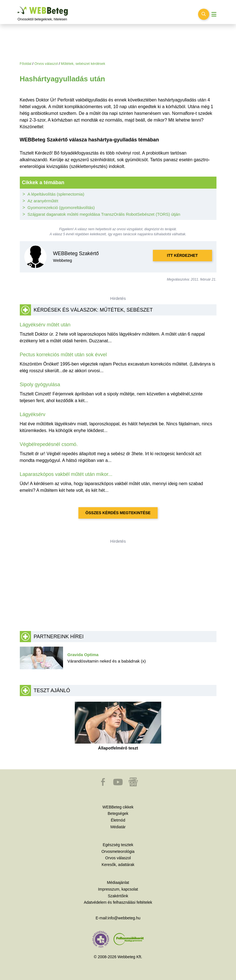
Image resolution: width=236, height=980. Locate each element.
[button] (103, 785)
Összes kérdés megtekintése (118, 513)
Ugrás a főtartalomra (18, 7)
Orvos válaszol (46, 64)
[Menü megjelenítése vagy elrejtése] (214, 14)
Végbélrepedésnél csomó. (49, 444)
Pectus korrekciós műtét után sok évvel (63, 355)
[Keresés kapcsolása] (204, 14)
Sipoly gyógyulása (40, 385)
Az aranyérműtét (43, 201)
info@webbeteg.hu (124, 918)
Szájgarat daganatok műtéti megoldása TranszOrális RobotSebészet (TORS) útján (104, 214)
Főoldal (26, 64)
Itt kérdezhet (182, 255)
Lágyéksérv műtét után (45, 325)
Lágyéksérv (33, 414)
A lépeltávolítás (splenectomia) (56, 194)
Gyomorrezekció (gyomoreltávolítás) (61, 207)
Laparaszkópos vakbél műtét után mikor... (66, 474)
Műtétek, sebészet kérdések (83, 64)
